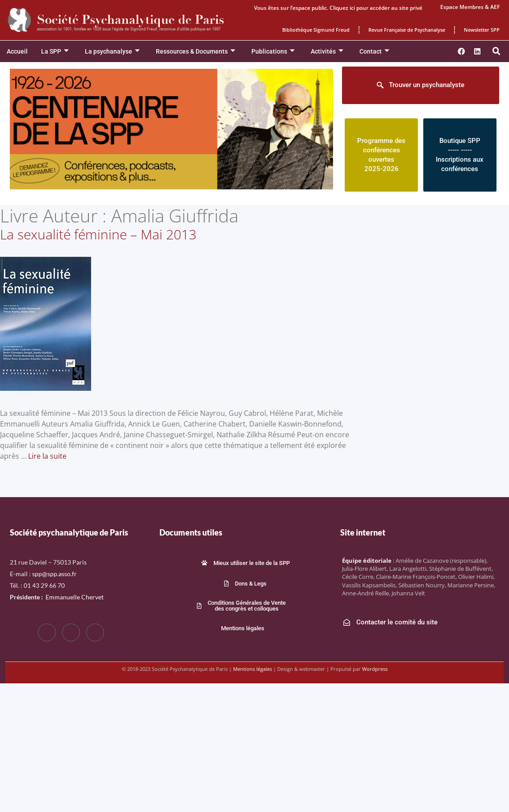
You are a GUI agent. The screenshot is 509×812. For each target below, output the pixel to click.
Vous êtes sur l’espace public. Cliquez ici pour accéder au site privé (338, 8)
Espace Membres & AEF (470, 7)
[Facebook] (47, 632)
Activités (327, 52)
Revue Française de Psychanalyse (407, 30)
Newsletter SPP (482, 30)
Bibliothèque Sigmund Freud (316, 30)
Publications (273, 52)
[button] (496, 51)
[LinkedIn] (95, 632)
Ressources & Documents (196, 52)
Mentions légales (252, 669)
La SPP (55, 52)
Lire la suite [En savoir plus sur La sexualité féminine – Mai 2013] (47, 456)
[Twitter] (71, 632)
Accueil (17, 51)
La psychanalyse (112, 52)
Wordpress (375, 669)
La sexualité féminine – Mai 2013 (98, 234)
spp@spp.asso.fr (54, 574)
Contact (374, 52)
